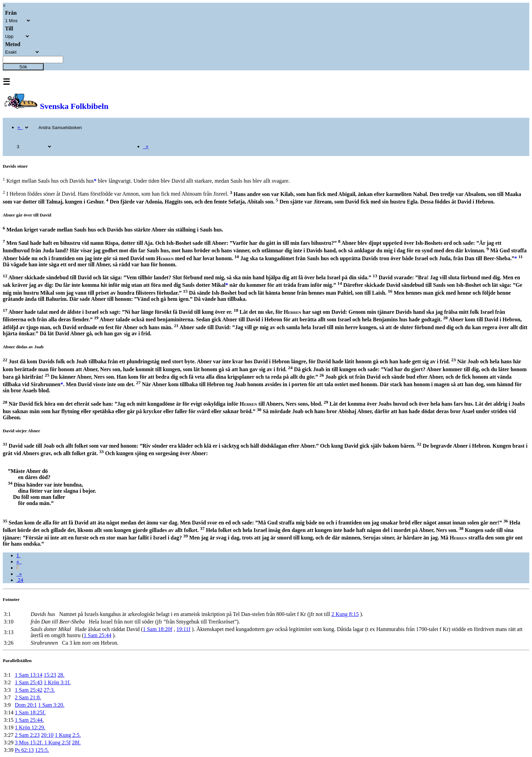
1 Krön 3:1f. (57, 682)
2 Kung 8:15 (345, 614)
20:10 (47, 735)
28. (61, 675)
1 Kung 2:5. (68, 735)
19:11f (183, 629)
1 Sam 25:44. (29, 720)
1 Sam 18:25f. (30, 712)
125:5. (42, 750)
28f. (76, 742)
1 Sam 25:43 (28, 682)
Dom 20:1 (26, 705)
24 (20, 580)
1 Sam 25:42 (28, 690)
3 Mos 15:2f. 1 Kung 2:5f (43, 742)
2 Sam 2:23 (27, 735)
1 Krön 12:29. (30, 727)
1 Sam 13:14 (28, 675)
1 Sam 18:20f (158, 629)
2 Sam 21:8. (28, 697)
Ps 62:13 (24, 750)
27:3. (49, 690)
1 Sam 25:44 (97, 635)
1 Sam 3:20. (51, 705)
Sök (23, 67)
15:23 (50, 675)
